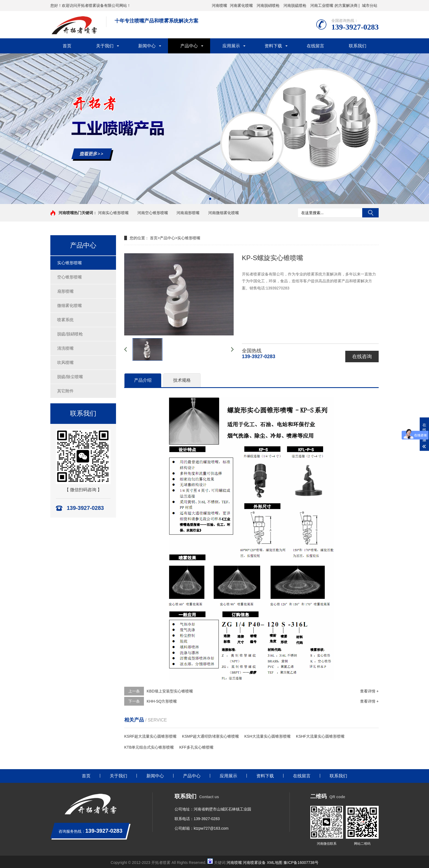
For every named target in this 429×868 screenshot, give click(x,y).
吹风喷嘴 (65, 362)
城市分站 (370, 5)
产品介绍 (143, 380)
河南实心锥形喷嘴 (113, 213)
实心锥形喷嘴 (69, 263)
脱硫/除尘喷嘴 (70, 377)
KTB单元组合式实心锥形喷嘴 (149, 747)
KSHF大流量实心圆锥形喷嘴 (320, 736)
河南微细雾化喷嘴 (224, 213)
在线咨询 (362, 357)
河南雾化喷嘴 (241, 5)
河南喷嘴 (219, 5)
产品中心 (189, 46)
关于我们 (105, 46)
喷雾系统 (65, 320)
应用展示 (231, 46)
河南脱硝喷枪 (268, 5)
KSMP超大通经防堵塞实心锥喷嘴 (210, 736)
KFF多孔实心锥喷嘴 (196, 747)
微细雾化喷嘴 (69, 305)
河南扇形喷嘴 (188, 213)
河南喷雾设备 (254, 863)
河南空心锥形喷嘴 (153, 213)
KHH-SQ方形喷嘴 (162, 701)
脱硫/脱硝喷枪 (70, 334)
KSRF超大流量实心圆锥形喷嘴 (150, 736)
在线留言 (315, 46)
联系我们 (358, 46)
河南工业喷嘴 (322, 5)
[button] (210, 199)
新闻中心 (147, 46)
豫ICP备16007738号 (301, 863)
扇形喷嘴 (65, 291)
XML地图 (275, 863)
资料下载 (273, 46)
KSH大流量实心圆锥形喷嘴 (267, 736)
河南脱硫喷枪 (295, 5)
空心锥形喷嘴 (69, 277)
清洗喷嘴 (65, 348)
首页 (67, 46)
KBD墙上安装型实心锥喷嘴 (170, 691)
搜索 (370, 213)
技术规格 (182, 380)
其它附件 (65, 391)
